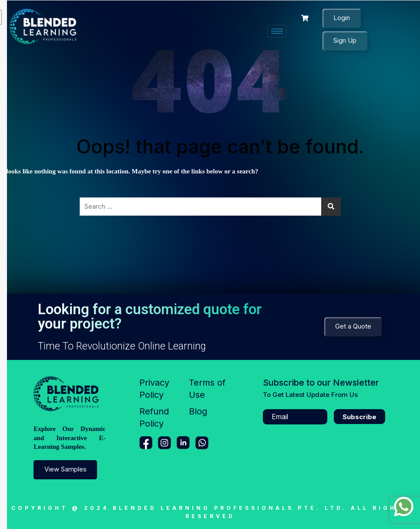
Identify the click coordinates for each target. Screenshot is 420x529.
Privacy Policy (154, 389)
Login (342, 18)
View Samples (66, 470)
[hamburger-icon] (277, 31)
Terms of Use (207, 389)
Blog (198, 411)
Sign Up (345, 40)
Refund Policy (154, 417)
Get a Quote (353, 327)
